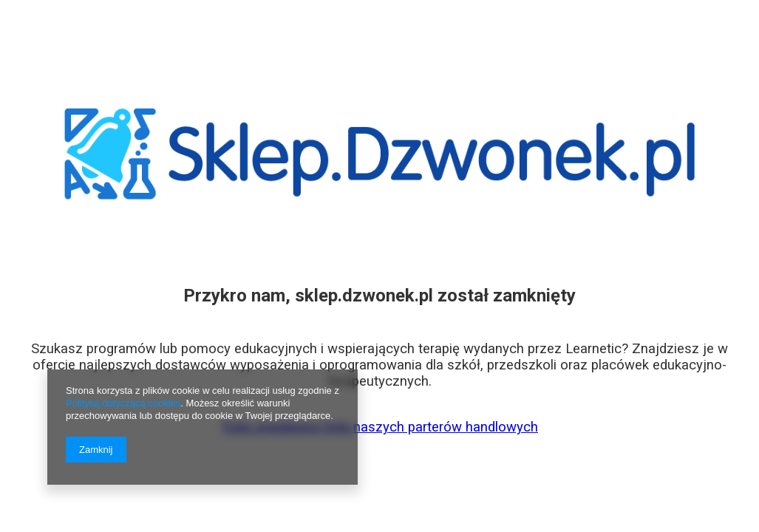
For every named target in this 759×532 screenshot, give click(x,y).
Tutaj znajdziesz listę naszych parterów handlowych (379, 427)
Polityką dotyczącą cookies (123, 403)
